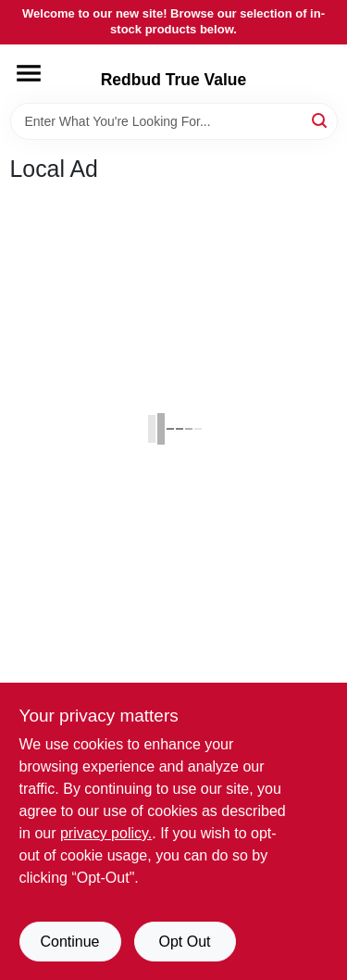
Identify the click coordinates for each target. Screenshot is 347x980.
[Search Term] (174, 121)
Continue (69, 942)
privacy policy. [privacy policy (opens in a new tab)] (106, 833)
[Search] (321, 120)
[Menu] (29, 73)
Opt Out (184, 942)
